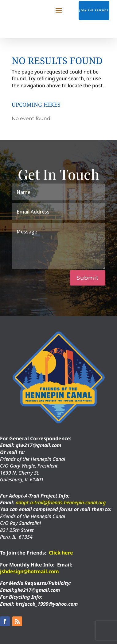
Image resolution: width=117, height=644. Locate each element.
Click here (61, 553)
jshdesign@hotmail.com (29, 571)
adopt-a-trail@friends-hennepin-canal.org (61, 502)
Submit (88, 278)
